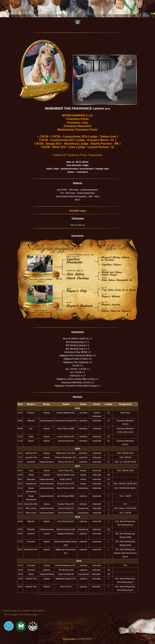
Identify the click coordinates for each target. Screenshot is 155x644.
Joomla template (69, 639)
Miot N (74, 225)
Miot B (81, 225)
